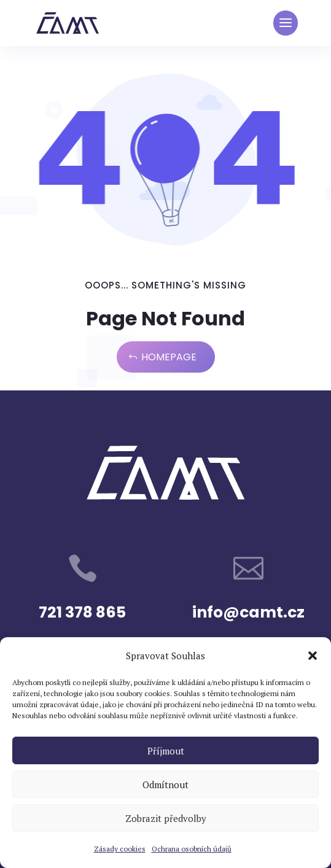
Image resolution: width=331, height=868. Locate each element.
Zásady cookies (120, 849)
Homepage (169, 357)
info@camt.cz (248, 612)
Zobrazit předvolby (166, 818)
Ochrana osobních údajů (192, 849)
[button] (313, 656)
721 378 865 (82, 612)
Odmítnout (165, 785)
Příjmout (166, 751)
